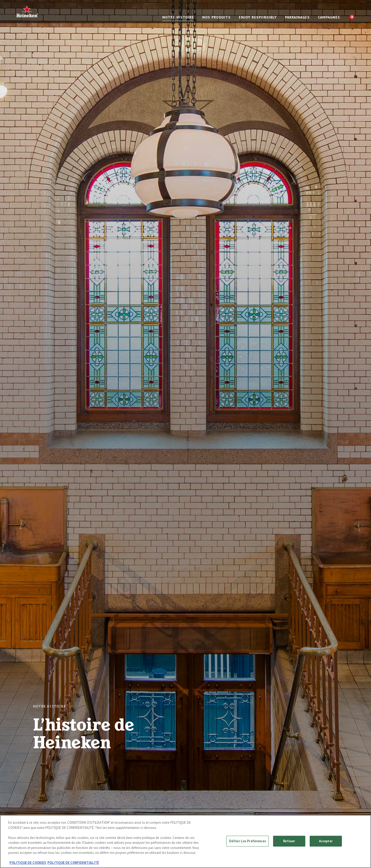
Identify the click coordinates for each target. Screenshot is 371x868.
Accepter (326, 841)
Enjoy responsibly (258, 17)
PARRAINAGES (297, 17)
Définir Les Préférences (247, 841)
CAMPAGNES (329, 17)
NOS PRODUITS (216, 17)
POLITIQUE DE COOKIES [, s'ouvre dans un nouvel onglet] (28, 863)
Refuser (289, 841)
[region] (185, 841)
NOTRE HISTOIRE (178, 17)
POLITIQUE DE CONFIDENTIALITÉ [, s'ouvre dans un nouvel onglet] (73, 863)
